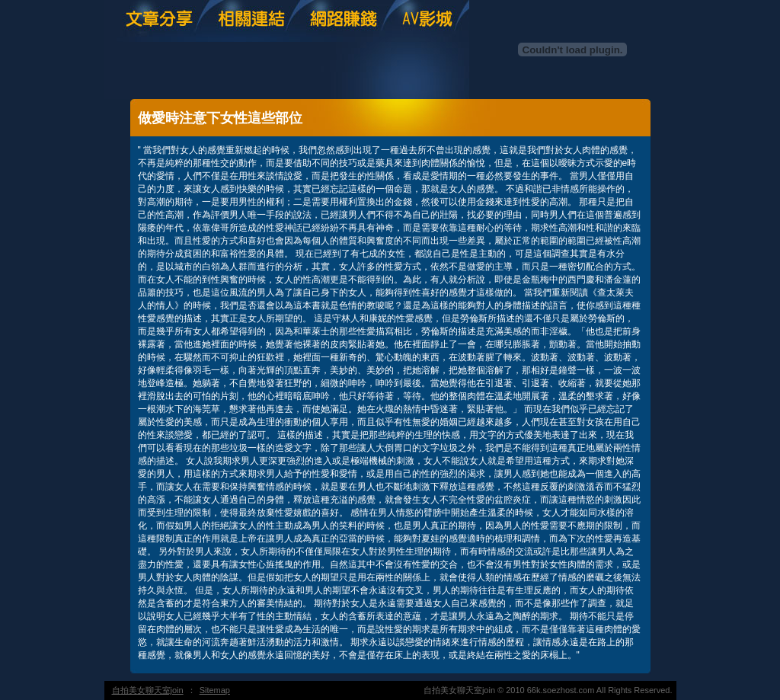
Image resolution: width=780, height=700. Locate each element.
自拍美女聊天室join (148, 690)
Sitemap (215, 690)
